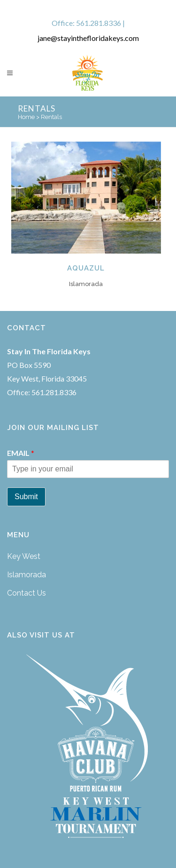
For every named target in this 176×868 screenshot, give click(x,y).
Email (21, 453)
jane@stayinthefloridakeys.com (88, 38)
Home (26, 117)
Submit (26, 497)
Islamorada (27, 575)
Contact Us (27, 593)
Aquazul (86, 268)
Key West (24, 556)
